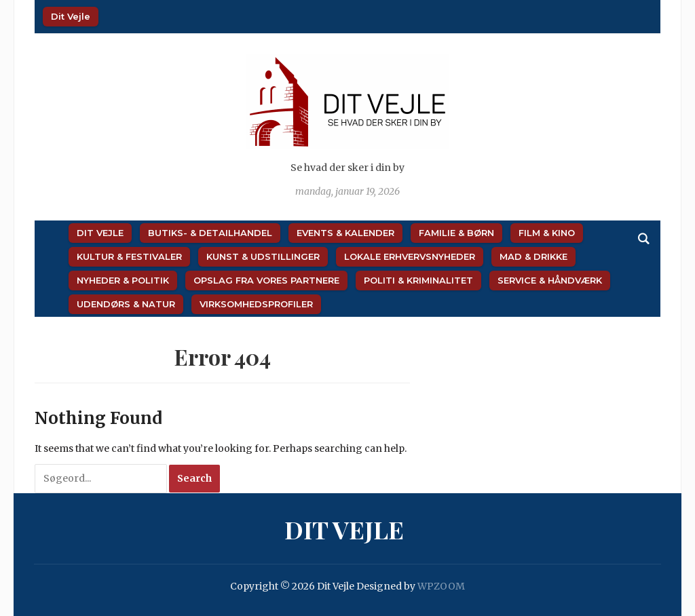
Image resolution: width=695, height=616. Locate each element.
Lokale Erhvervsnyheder (410, 256)
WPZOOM (441, 586)
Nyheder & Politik (123, 280)
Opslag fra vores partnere (266, 280)
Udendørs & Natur (126, 304)
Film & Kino (547, 233)
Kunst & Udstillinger (263, 256)
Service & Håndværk (550, 280)
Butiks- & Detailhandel (210, 233)
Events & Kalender (345, 233)
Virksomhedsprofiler (256, 304)
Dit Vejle (71, 16)
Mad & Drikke (533, 256)
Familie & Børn (456, 233)
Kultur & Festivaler (129, 256)
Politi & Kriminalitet (418, 280)
